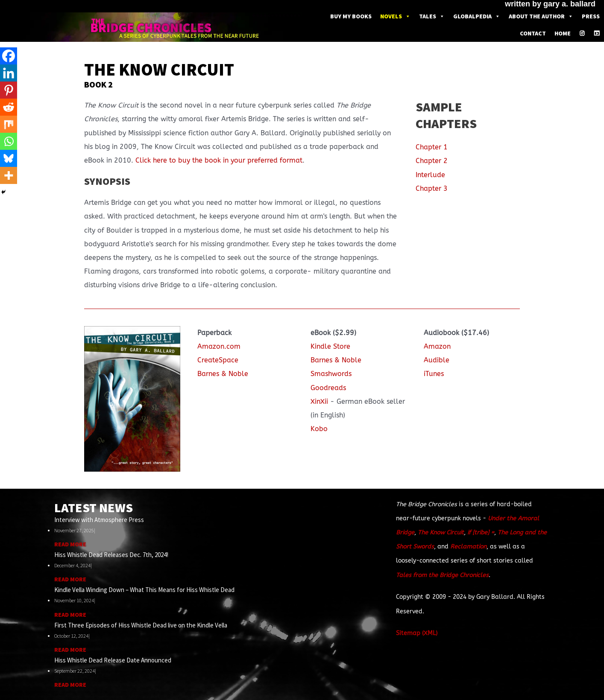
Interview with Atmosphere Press (99, 520)
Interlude (430, 175)
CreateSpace (218, 360)
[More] (9, 175)
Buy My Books (351, 16)
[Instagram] (582, 33)
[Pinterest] (9, 90)
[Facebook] (9, 56)
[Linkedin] (9, 73)
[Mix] (9, 124)
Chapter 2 (432, 161)
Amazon (437, 346)
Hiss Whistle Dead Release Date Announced (113, 660)
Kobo (319, 429)
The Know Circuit (441, 532)
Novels (395, 16)
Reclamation (468, 547)
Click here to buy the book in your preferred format (219, 160)
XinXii (319, 401)
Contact (533, 33)
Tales (432, 16)
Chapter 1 (432, 147)
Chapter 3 (432, 188)
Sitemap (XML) (417, 633)
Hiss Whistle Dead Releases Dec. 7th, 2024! (111, 555)
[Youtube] (597, 33)
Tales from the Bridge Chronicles (442, 575)
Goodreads (328, 388)
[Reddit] (9, 107)
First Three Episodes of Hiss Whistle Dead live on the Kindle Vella (141, 625)
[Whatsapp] (9, 141)
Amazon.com (219, 346)
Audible (437, 360)
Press (591, 16)
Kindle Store (330, 346)
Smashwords (331, 374)
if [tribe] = (481, 532)
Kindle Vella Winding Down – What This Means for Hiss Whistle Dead (144, 590)
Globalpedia (477, 16)
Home (563, 33)
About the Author (541, 16)
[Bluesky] (9, 158)
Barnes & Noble (223, 374)
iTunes (434, 374)
